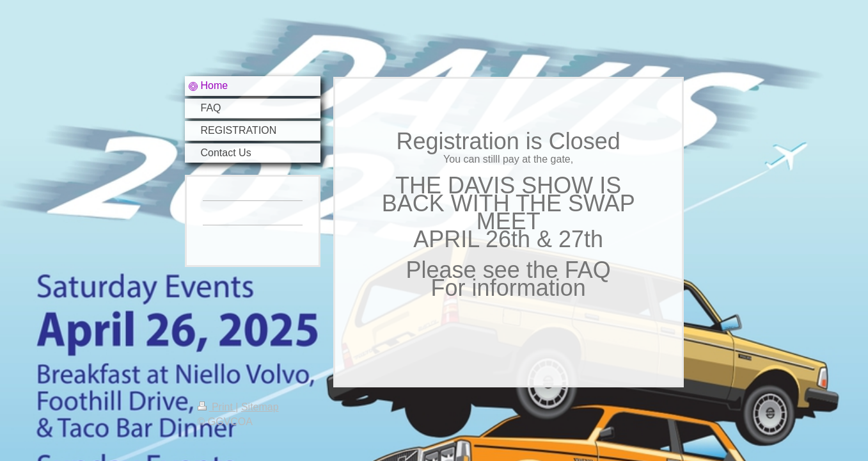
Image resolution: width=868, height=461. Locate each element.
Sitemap (260, 407)
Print (217, 407)
